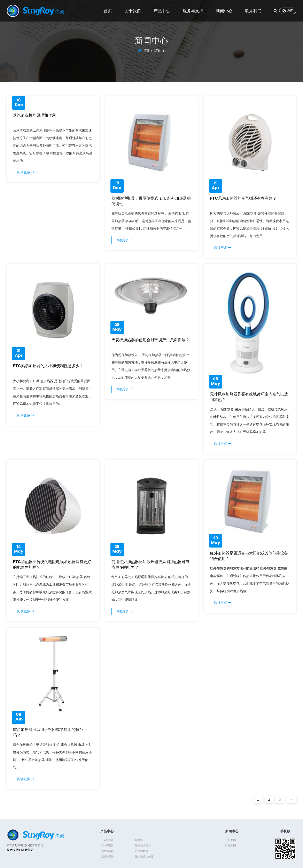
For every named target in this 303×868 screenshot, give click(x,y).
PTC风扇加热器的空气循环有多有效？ (245, 198)
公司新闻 (231, 841)
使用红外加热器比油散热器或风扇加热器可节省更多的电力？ (150, 565)
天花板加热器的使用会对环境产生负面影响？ (148, 343)
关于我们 (133, 11)
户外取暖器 (166, 841)
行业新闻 (231, 847)
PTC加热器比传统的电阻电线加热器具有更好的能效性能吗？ (52, 565)
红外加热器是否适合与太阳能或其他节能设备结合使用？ (249, 557)
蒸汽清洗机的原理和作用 (36, 115)
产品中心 (162, 11)
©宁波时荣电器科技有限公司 (25, 847)
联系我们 (253, 11)
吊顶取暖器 (107, 853)
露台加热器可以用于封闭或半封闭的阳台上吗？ (52, 733)
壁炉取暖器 (137, 847)
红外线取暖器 (108, 847)
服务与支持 (193, 11)
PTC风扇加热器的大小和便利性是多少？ (50, 366)
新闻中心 (224, 11)
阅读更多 (26, 173)
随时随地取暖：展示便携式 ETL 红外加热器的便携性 (151, 201)
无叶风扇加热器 (139, 853)
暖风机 (134, 841)
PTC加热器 (107, 841)
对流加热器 (166, 847)
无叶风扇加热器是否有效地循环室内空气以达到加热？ (249, 397)
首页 (108, 11)
